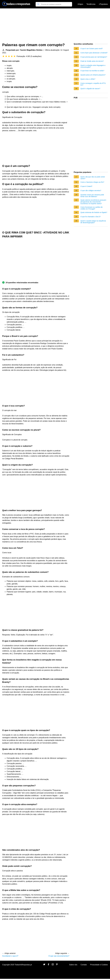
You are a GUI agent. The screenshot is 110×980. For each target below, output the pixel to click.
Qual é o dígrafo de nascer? (90, 89)
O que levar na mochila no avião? (92, 71)
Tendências (91, 4)
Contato (84, 965)
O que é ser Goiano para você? (92, 49)
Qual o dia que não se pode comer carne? (93, 178)
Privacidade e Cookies (99, 965)
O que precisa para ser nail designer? (94, 57)
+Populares (103, 4)
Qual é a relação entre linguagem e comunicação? (93, 66)
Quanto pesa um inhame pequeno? (93, 75)
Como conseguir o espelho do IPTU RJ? (93, 84)
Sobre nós (73, 965)
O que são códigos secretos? (91, 191)
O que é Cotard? (86, 186)
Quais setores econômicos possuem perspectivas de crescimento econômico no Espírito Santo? (93, 202)
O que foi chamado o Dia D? (91, 217)
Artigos (80, 4)
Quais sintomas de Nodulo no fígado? (94, 212)
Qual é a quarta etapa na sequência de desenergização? (93, 222)
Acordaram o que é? (10, 956)
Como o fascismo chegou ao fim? (92, 182)
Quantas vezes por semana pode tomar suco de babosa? (92, 196)
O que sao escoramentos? (59, 956)
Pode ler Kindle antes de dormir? (92, 61)
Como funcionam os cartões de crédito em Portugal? (92, 208)
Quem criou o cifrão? (88, 79)
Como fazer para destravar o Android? (94, 53)
